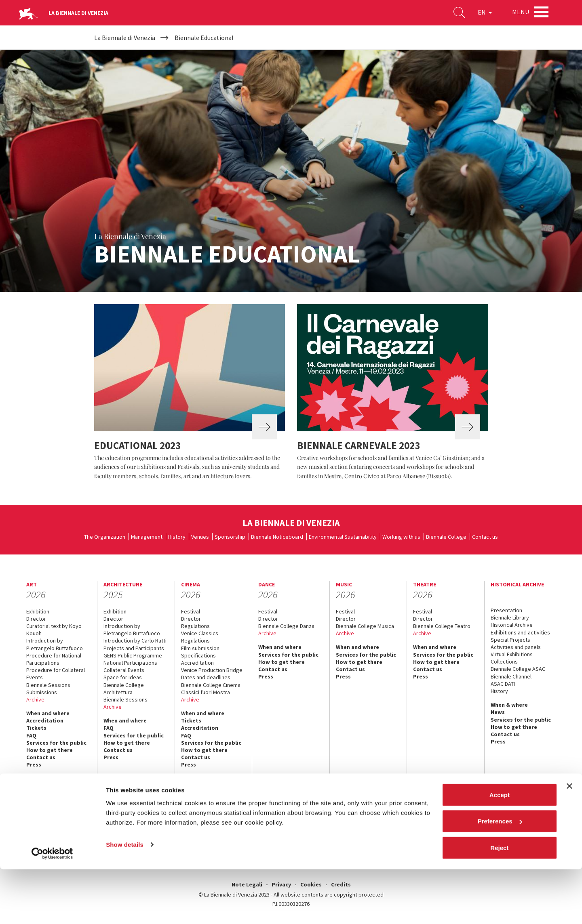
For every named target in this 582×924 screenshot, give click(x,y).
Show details (125, 899)
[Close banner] (569, 841)
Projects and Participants (134, 648)
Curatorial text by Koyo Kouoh (54, 630)
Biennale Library (510, 617)
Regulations (195, 626)
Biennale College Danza (286, 626)
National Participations (130, 663)
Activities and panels (516, 647)
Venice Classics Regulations (200, 637)
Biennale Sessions (48, 685)
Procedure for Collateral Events (56, 674)
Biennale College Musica (365, 626)
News (498, 712)
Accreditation (45, 720)
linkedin (512, 822)
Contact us (485, 537)
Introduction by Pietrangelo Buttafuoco (55, 644)
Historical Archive (512, 625)
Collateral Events (124, 670)
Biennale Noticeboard (277, 537)
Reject (499, 902)
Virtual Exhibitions (512, 654)
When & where (509, 705)
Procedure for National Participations (54, 659)
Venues (200, 537)
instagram (494, 822)
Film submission (200, 648)
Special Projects (510, 640)
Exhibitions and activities (520, 632)
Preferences (500, 876)
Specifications (198, 655)
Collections (504, 661)
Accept (500, 849)
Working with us (401, 537)
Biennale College (446, 537)
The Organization (105, 537)
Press (34, 764)
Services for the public (56, 743)
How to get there (50, 750)
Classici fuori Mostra (206, 692)
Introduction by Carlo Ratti (135, 640)
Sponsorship (230, 537)
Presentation (506, 610)
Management (147, 537)
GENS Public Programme (133, 655)
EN (481, 14)
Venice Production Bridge (212, 670)
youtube (476, 822)
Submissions (42, 692)
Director (36, 619)
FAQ (31, 735)
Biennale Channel (511, 676)
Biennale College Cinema (211, 685)
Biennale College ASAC (518, 669)
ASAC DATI (503, 684)
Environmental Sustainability (343, 537)
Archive (35, 699)
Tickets (36, 728)
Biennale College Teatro (442, 626)
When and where (48, 713)
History (177, 537)
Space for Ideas (123, 677)
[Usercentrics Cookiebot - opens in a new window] (52, 908)
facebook (441, 822)
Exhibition (38, 611)
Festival (191, 611)
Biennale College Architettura (124, 689)
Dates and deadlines (206, 677)
